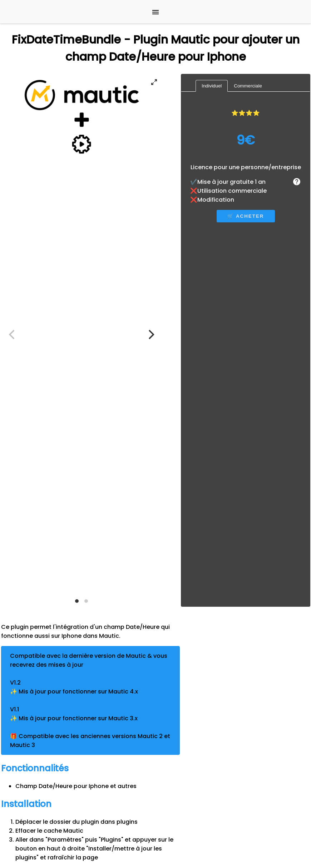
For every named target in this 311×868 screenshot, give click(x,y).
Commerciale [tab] (248, 86)
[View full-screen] (154, 82)
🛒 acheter (246, 216)
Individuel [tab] (212, 86)
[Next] (150, 334)
